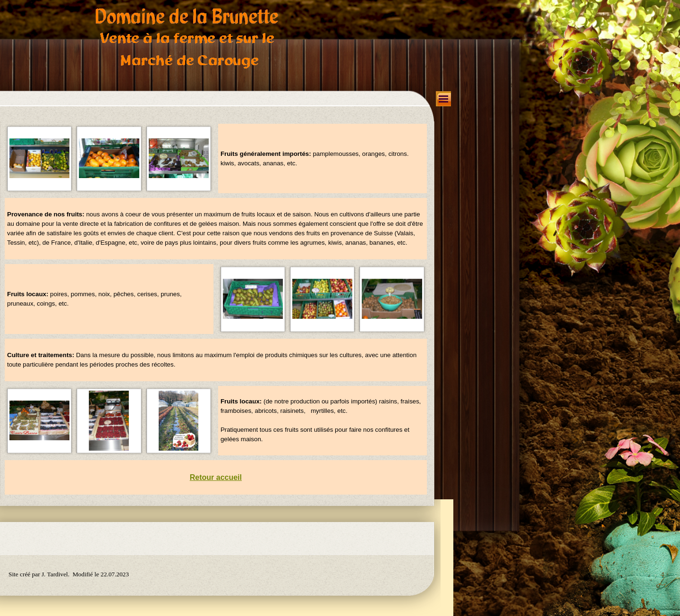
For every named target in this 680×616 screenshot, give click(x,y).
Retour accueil (216, 477)
